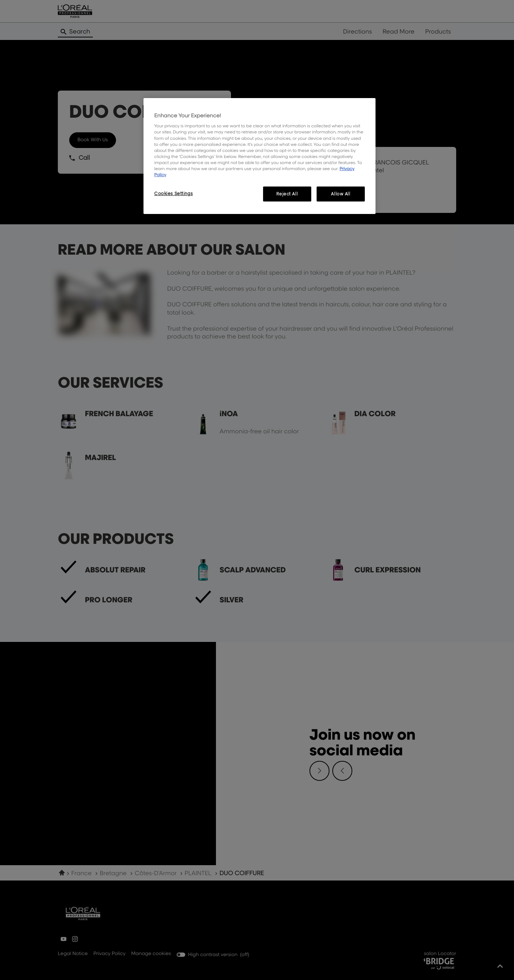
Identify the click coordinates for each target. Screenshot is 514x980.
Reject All (287, 194)
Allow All (341, 194)
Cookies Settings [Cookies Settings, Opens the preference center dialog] (173, 193)
